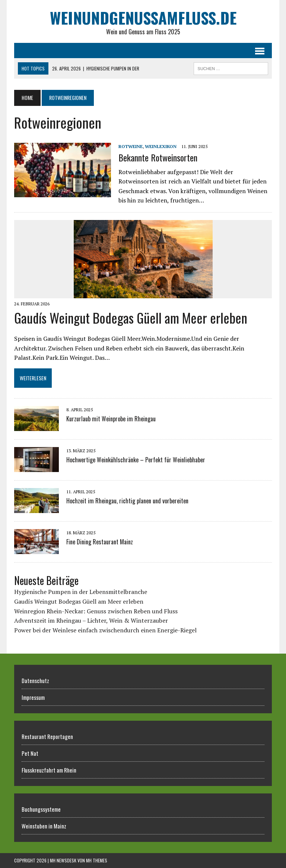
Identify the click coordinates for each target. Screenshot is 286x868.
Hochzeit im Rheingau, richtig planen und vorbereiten (127, 501)
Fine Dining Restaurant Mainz (100, 542)
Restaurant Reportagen (47, 736)
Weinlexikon (161, 146)
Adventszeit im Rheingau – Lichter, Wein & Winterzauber (91, 620)
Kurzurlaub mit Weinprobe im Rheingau (111, 419)
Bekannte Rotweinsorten (158, 157)
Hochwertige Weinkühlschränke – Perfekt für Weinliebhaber (136, 460)
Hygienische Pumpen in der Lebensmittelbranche (81, 592)
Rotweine (131, 146)
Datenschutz (35, 680)
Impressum (33, 697)
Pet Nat (30, 753)
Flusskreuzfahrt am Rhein (49, 770)
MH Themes (97, 860)
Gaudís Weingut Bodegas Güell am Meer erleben (131, 317)
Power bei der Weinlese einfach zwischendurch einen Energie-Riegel (105, 630)
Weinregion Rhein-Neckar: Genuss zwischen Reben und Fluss (96, 611)
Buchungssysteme (41, 809)
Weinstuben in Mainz (44, 826)
